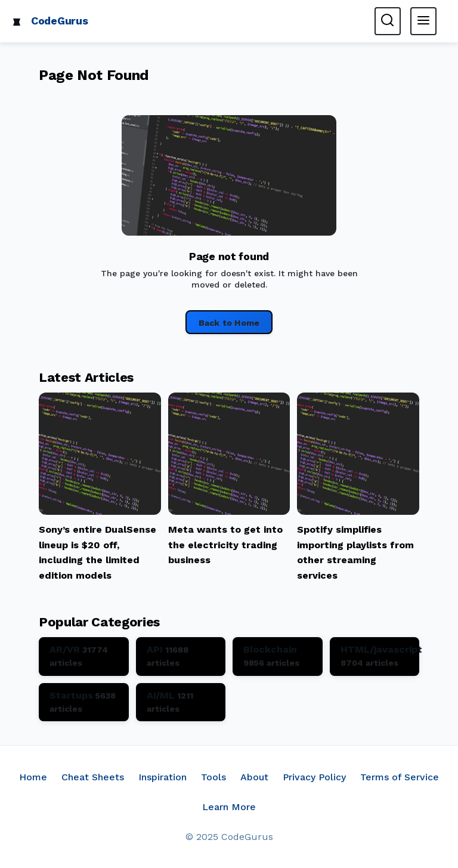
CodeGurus (60, 21)
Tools (213, 777)
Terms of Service (400, 777)
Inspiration (163, 777)
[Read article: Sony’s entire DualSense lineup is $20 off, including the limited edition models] (100, 512)
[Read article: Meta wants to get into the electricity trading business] (229, 512)
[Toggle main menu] (423, 21)
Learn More (229, 807)
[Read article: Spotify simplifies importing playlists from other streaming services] (358, 512)
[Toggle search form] (388, 21)
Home (33, 777)
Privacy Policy (314, 777)
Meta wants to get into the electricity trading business (225, 545)
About (254, 777)
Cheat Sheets (93, 777)
